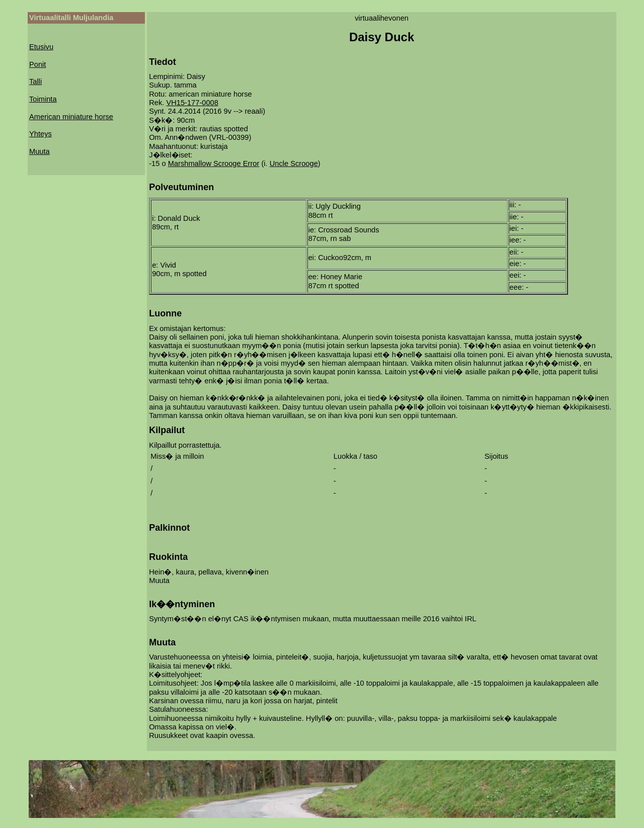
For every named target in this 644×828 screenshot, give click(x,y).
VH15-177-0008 (192, 103)
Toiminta (43, 99)
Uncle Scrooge (294, 163)
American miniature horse (71, 117)
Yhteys (41, 134)
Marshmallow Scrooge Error (214, 163)
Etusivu (41, 47)
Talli (35, 81)
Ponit (37, 64)
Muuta (39, 151)
